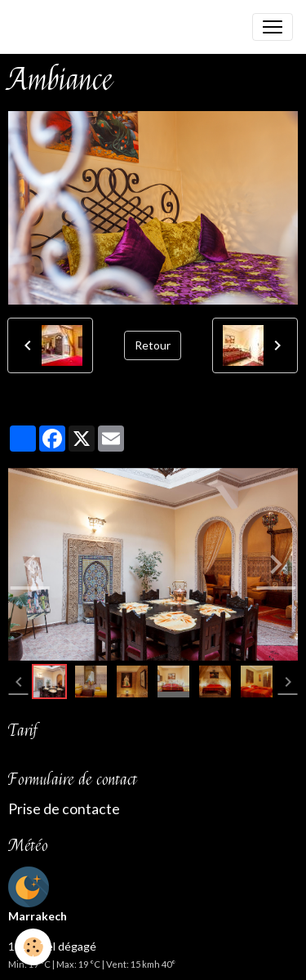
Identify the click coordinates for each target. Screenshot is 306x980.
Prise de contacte (64, 809)
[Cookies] (33, 947)
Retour (153, 345)
